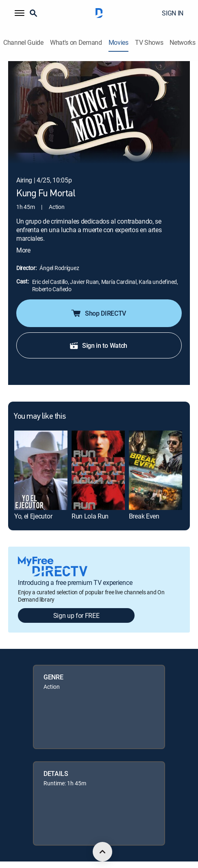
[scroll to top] (102, 852)
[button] (20, 13)
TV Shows (149, 43)
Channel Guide (23, 43)
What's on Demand (76, 43)
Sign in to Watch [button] (98, 334)
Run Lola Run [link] (90, 504)
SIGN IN (173, 13)
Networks (182, 43)
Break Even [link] (144, 504)
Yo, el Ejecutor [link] (33, 504)
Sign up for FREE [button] (76, 604)
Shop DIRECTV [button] (98, 301)
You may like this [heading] (40, 405)
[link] (41, 459)
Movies (119, 43)
